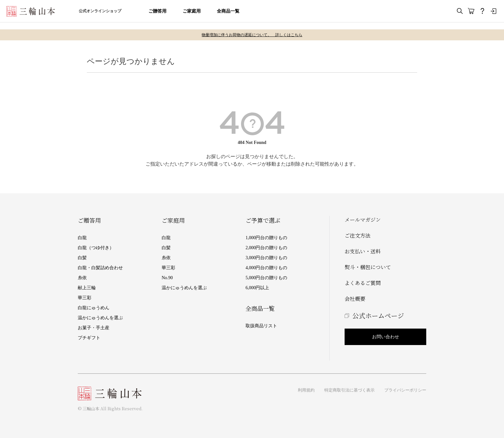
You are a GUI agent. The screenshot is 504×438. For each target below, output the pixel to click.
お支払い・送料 (363, 251)
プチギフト (89, 338)
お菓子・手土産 (94, 328)
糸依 (82, 278)
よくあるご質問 (363, 283)
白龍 (82, 238)
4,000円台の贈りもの (267, 268)
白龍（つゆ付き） (96, 248)
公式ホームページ (378, 316)
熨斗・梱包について (368, 267)
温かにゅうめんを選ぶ (100, 318)
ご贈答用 (157, 11)
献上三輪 (87, 288)
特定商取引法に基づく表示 (349, 390)
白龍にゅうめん (94, 308)
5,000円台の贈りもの (267, 278)
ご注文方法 (358, 235)
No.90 (167, 278)
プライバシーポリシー (405, 390)
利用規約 (306, 390)
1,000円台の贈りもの (267, 238)
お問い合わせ (386, 337)
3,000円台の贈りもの (267, 258)
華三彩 (85, 298)
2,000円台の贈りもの (267, 248)
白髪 (82, 258)
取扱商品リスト (261, 326)
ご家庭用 (192, 11)
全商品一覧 (228, 11)
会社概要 (355, 299)
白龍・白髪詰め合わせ (100, 268)
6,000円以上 (257, 288)
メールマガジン (363, 220)
